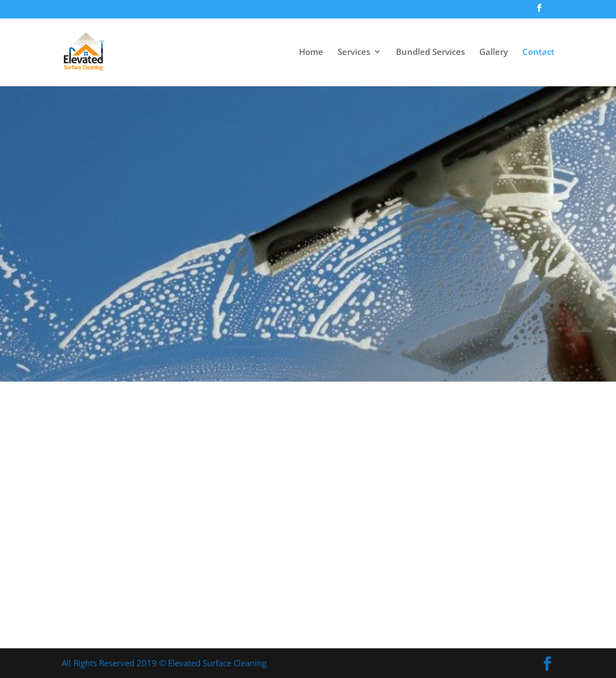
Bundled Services (430, 52)
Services (354, 52)
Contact (538, 52)
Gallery (494, 52)
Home (311, 52)
